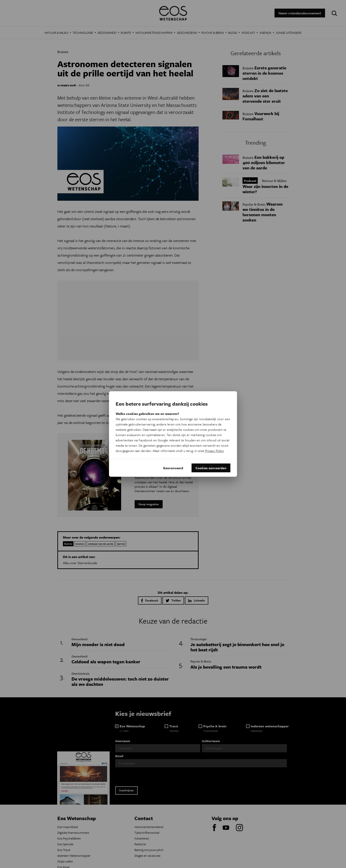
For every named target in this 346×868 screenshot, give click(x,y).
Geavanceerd (173, 468)
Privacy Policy (214, 451)
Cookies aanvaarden (211, 468)
